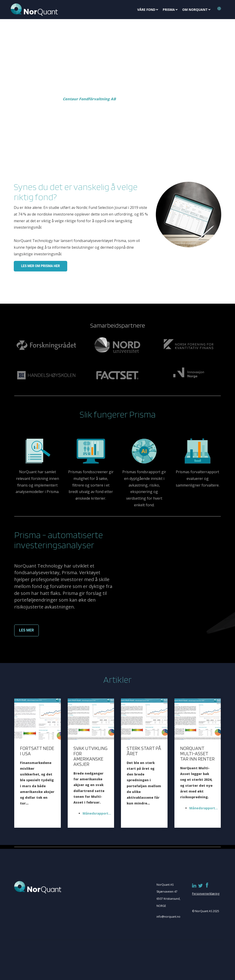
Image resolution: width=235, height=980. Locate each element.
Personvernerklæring (206, 894)
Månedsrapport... (96, 813)
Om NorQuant (195, 10)
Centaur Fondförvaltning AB (89, 99)
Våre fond (146, 10)
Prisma (169, 10)
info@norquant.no (168, 917)
